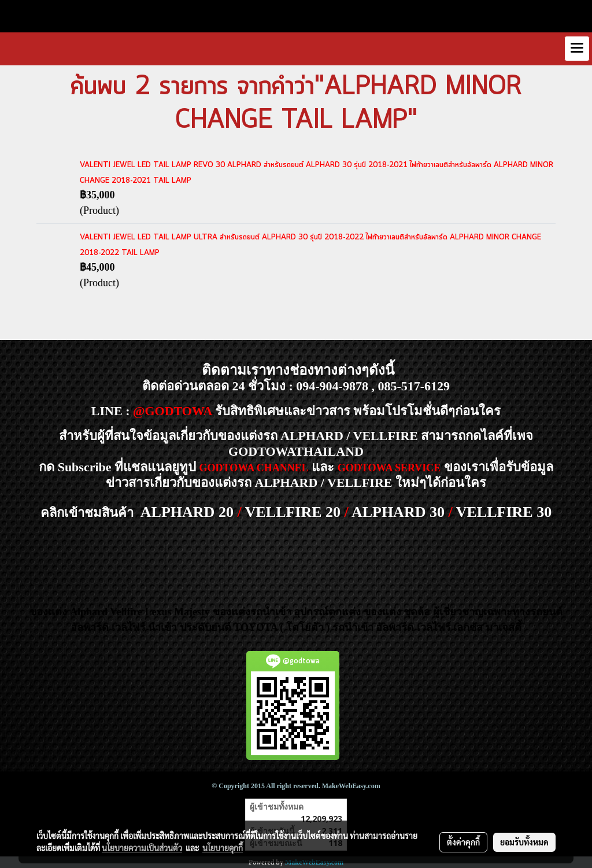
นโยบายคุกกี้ (223, 848)
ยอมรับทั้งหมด (524, 842)
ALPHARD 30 (398, 512)
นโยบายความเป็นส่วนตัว (142, 848)
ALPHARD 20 (187, 512)
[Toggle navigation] (577, 49)
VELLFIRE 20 (293, 512)
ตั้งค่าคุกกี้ (463, 842)
